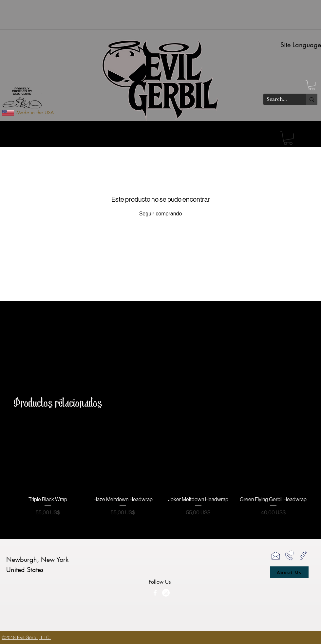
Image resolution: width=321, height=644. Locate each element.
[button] (312, 85)
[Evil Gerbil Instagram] (166, 593)
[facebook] (155, 593)
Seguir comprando (161, 214)
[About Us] (289, 572)
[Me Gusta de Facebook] (192, 607)
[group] (160, 469)
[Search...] (280, 100)
